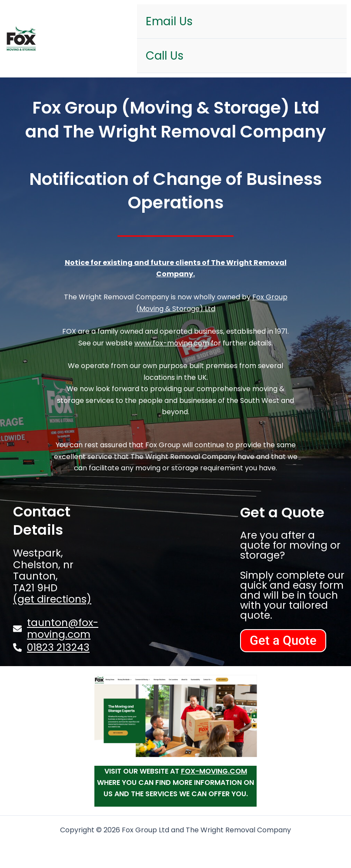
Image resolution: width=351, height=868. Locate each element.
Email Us (169, 21)
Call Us (165, 56)
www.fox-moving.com (172, 343)
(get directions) (52, 599)
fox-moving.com (214, 771)
